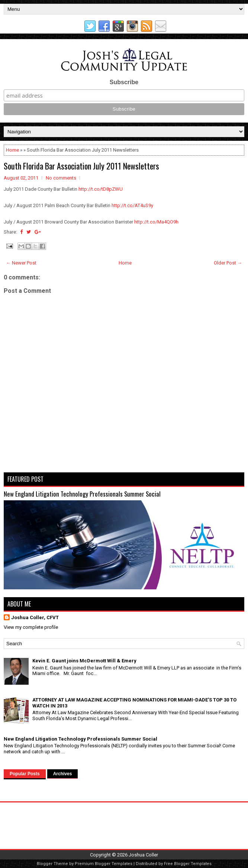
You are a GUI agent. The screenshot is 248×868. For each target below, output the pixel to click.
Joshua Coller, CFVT (35, 617)
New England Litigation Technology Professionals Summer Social (82, 494)
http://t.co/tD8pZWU (101, 189)
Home (12, 150)
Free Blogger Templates (188, 864)
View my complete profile (31, 627)
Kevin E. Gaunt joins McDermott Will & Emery (84, 661)
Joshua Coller (143, 855)
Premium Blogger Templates (104, 864)
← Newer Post (21, 263)
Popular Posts (25, 774)
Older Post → (228, 263)
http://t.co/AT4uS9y (132, 205)
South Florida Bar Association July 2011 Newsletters (81, 166)
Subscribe (124, 82)
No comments (61, 178)
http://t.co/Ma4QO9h (156, 222)
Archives (63, 774)
